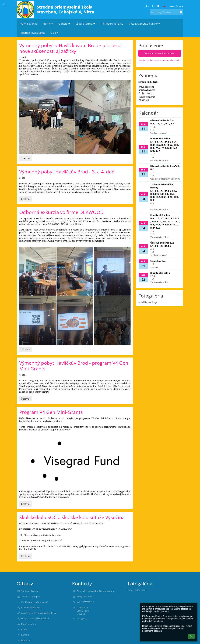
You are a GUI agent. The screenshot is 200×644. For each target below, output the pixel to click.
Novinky (26, 640)
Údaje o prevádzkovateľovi (35, 618)
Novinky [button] (48, 24)
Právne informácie (31, 608)
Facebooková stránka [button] (32, 33)
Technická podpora (31, 597)
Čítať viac (27, 159)
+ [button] (147, 6)
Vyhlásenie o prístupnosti (34, 602)
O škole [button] (65, 24)
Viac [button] (55, 33)
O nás (24, 629)
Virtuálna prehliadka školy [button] (144, 24)
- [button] (153, 6)
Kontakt (25, 635)
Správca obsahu (29, 591)
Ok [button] (191, 636)
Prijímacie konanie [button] (112, 24)
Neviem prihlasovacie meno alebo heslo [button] (160, 60)
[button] (164, 6)
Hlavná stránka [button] (28, 24)
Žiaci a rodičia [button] (86, 24)
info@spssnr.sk (85, 597)
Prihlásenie (176, 6)
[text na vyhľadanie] (167, 12)
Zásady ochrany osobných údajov (39, 613)
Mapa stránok (28, 624)
